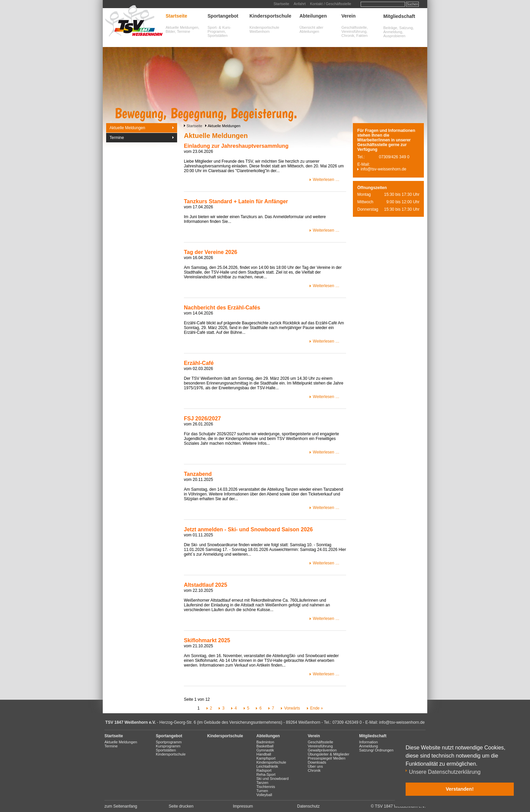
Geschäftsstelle (321, 742)
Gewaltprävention (322, 750)
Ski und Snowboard (273, 779)
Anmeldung (369, 746)
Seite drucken (181, 806)
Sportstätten (166, 750)
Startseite (281, 4)
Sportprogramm (169, 742)
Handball (264, 754)
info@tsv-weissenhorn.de (383, 169)
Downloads (317, 762)
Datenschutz (308, 806)
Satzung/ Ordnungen (377, 750)
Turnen (262, 791)
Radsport (264, 770)
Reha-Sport (266, 774)
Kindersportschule (270, 16)
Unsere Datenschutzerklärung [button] (445, 772)
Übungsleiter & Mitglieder (329, 754)
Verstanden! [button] (460, 789)
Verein (348, 16)
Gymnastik (265, 750)
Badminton (266, 742)
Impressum (243, 806)
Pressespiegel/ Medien (327, 758)
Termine (117, 138)
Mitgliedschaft (399, 16)
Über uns (316, 766)
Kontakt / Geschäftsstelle (331, 4)
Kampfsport (266, 758)
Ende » (317, 708)
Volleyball (264, 795)
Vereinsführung (320, 746)
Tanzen (262, 783)
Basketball (265, 746)
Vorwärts (292, 708)
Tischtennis (266, 787)
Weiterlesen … (326, 180)
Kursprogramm (168, 746)
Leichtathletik (267, 766)
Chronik (314, 770)
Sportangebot (223, 16)
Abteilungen (313, 16)
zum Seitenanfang (121, 806)
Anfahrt (300, 4)
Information (369, 742)
